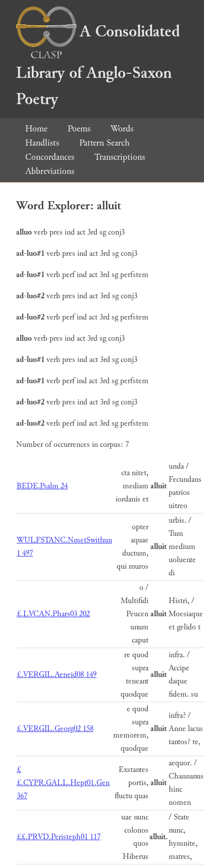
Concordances (50, 157)
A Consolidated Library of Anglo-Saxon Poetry (98, 65)
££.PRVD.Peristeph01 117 (59, 837)
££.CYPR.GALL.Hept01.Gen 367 (63, 783)
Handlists (42, 143)
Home (36, 129)
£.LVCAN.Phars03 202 (53, 614)
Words (122, 129)
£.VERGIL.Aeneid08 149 (57, 675)
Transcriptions (120, 157)
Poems (79, 129)
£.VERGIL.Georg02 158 (55, 729)
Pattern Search (105, 143)
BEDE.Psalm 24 (42, 486)
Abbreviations (50, 171)
